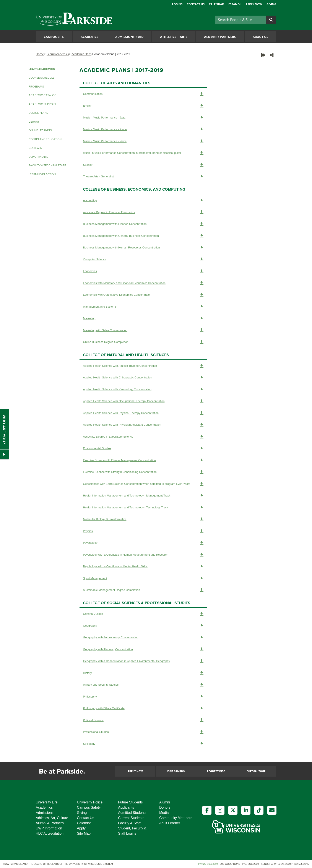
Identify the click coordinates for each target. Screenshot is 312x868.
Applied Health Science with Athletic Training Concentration (143, 366)
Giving (271, 4)
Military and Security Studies (143, 685)
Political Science (143, 720)
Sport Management (143, 578)
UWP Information (49, 828)
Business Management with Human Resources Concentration (143, 248)
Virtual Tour (256, 771)
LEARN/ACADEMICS (42, 69)
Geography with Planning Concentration (143, 649)
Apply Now (254, 4)
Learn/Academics (58, 54)
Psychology (143, 543)
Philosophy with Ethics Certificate (143, 708)
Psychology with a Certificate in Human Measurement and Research (143, 555)
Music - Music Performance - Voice (143, 141)
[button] (272, 55)
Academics (89, 37)
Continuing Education (45, 139)
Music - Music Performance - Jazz (143, 118)
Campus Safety (89, 807)
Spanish (143, 165)
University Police (90, 802)
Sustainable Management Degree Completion (143, 590)
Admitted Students (132, 813)
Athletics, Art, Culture (52, 818)
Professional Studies (143, 732)
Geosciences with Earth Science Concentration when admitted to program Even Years (143, 484)
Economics (143, 271)
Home (40, 54)
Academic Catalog (42, 95)
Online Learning (40, 130)
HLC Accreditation (50, 833)
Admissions (45, 813)
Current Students (131, 818)
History (143, 673)
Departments (38, 157)
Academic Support (42, 104)
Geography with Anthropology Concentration (143, 638)
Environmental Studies (143, 448)
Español (235, 4)
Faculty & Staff (129, 823)
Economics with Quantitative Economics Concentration (143, 295)
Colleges (35, 148)
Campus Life (54, 37)
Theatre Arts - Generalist (143, 177)
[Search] (240, 20)
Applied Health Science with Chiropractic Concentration (143, 378)
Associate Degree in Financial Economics (143, 212)
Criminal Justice (143, 614)
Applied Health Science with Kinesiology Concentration (143, 389)
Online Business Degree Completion (143, 342)
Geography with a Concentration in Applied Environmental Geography (143, 661)
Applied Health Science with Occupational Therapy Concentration (143, 401)
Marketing (143, 318)
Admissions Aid (129, 37)
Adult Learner (170, 823)
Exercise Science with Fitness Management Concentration (143, 460)
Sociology (143, 744)
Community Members (176, 818)
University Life (47, 802)
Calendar (216, 4)
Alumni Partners (220, 37)
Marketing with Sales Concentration (143, 330)
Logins (177, 4)
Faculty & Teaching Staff (47, 165)
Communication (143, 94)
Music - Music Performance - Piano (143, 129)
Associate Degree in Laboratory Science (143, 437)
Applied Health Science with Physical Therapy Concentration (143, 413)
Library (34, 122)
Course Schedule (41, 78)
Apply (81, 828)
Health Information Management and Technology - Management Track (143, 496)
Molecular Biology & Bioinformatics (143, 519)
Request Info (216, 771)
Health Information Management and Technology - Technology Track (143, 508)
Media (164, 813)
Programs (36, 87)
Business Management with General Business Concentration (143, 236)
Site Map (84, 833)
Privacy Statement (208, 864)
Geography (143, 626)
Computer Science (143, 259)
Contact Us (196, 4)
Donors (165, 807)
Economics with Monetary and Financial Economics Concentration (143, 283)
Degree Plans (38, 113)
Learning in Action (42, 174)
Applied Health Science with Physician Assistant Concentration (143, 425)
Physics (143, 531)
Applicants (126, 807)
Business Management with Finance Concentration (143, 224)
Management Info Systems (143, 307)
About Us (260, 37)
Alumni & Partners (50, 823)
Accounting (143, 200)
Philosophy (143, 696)
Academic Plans (81, 54)
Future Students (130, 802)
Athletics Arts (174, 37)
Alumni (165, 802)
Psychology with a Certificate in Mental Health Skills (143, 566)
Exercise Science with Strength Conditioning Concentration (143, 472)
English (143, 106)
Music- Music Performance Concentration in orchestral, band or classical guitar (143, 153)
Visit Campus (176, 771)
